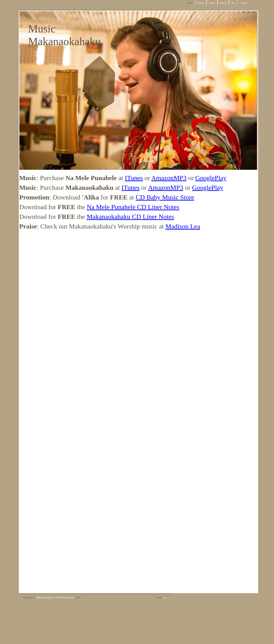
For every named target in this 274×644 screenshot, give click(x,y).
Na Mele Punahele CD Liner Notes (133, 207)
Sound (159, 597)
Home (190, 3)
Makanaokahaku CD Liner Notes (130, 217)
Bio (233, 3)
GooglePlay (211, 178)
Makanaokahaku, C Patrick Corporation (55, 597)
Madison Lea (183, 226)
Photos (223, 3)
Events (201, 3)
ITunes (134, 178)
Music (212, 3)
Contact (243, 3)
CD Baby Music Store (165, 197)
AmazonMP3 (169, 178)
